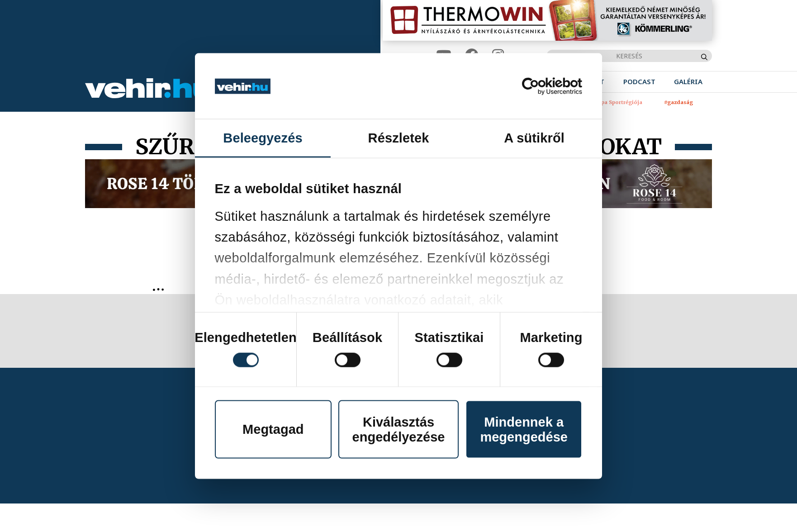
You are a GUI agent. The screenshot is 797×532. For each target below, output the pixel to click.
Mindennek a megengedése (524, 429)
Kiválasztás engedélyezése (399, 429)
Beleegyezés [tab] (263, 138)
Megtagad (273, 429)
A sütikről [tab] (534, 138)
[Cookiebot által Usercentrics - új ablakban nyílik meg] (543, 86)
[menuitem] (639, 82)
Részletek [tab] (399, 138)
